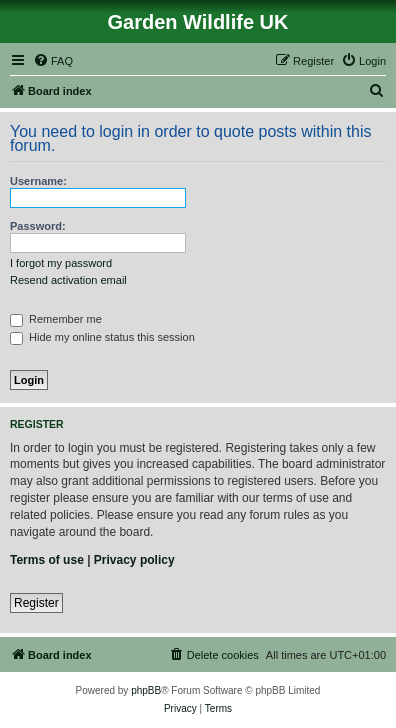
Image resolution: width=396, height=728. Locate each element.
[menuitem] (53, 61)
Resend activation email (68, 280)
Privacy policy (134, 560)
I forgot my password (61, 263)
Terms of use (47, 560)
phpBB (146, 690)
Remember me (56, 319)
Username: (38, 181)
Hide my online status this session (102, 337)
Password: (38, 226)
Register (36, 603)
